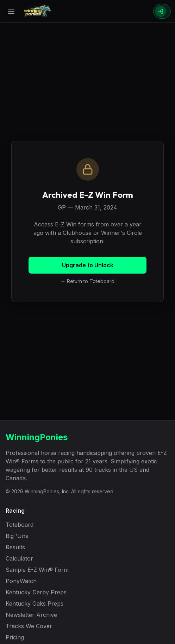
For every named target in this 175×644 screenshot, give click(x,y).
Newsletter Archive (31, 615)
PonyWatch (21, 581)
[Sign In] (162, 11)
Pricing (15, 637)
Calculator (19, 558)
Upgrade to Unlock (88, 265)
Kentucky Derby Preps (36, 592)
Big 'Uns (17, 536)
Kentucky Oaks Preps (35, 604)
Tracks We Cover (29, 626)
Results (15, 547)
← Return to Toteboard (87, 281)
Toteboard (20, 525)
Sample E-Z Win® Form (37, 570)
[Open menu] (11, 11)
